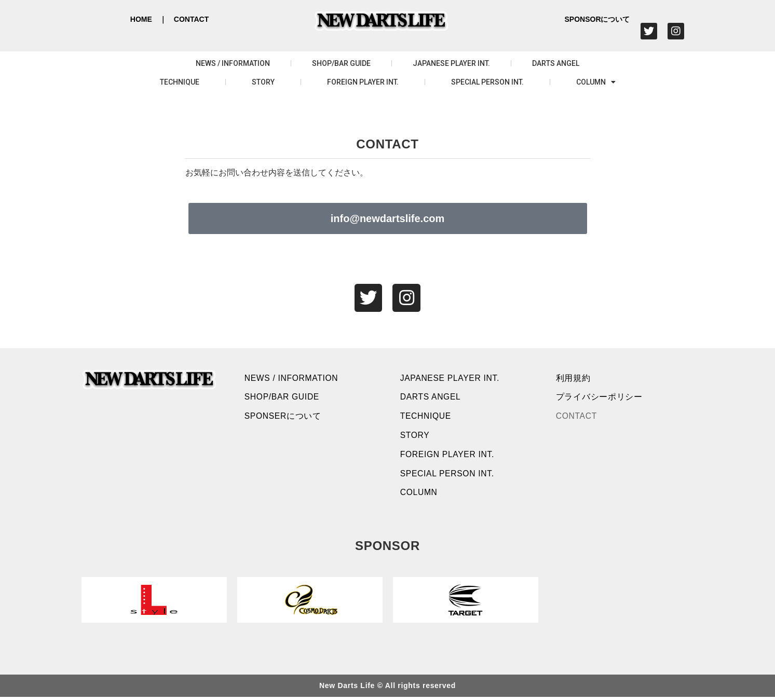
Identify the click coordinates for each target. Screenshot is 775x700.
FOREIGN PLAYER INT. (363, 82)
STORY (263, 82)
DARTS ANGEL (556, 63)
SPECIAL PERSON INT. (487, 82)
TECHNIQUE (180, 82)
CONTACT (191, 19)
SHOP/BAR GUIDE (341, 63)
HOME (141, 19)
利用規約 (574, 379)
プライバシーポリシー (600, 398)
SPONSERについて (284, 418)
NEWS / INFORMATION (233, 63)
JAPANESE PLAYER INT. (451, 63)
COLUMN (596, 82)
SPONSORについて (597, 19)
